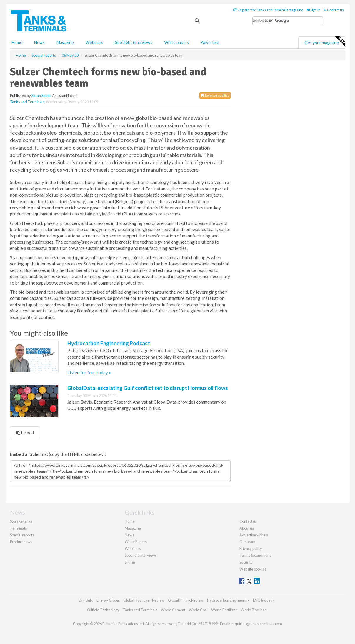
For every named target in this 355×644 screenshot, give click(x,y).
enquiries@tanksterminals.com (256, 624)
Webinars (94, 42)
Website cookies (253, 569)
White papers (177, 42)
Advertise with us (254, 535)
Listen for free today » (89, 372)
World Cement (173, 610)
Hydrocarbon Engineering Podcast (109, 343)
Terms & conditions (255, 555)
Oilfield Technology (103, 610)
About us (247, 528)
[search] (288, 21)
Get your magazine (325, 42)
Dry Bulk (86, 600)
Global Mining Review (186, 600)
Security (246, 562)
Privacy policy (251, 548)
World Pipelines (254, 610)
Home (17, 42)
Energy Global (108, 600)
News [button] (39, 42)
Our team (247, 542)
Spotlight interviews (134, 42)
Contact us (334, 10)
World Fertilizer (224, 610)
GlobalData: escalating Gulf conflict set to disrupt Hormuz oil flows (148, 388)
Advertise (210, 42)
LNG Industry (264, 600)
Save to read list (215, 95)
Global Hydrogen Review (144, 600)
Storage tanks (21, 521)
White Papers (136, 542)
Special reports (22, 535)
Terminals (18, 528)
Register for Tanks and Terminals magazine (268, 10)
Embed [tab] (25, 433)
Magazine (65, 42)
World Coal (198, 610)
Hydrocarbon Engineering (228, 600)
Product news (21, 542)
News (129, 535)
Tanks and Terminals (27, 102)
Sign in (314, 10)
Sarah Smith (41, 96)
